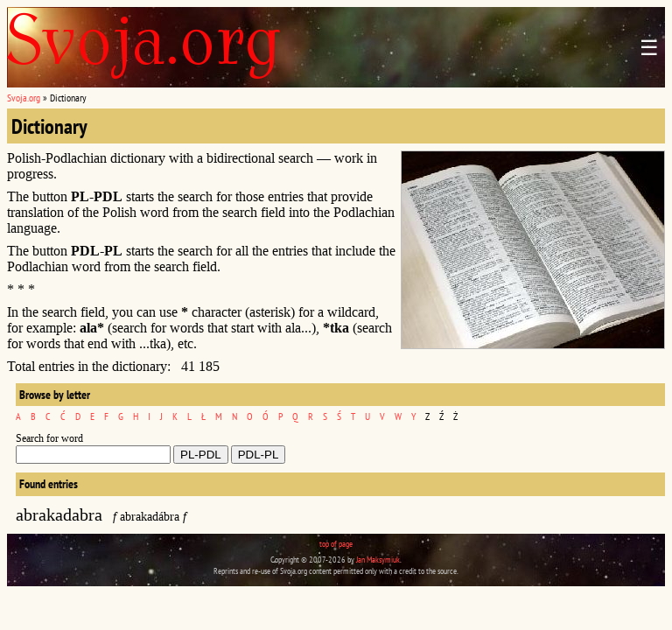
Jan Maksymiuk (378, 560)
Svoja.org (24, 98)
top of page (336, 544)
